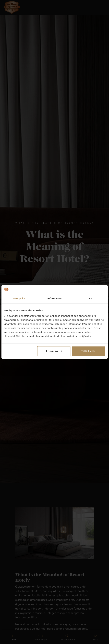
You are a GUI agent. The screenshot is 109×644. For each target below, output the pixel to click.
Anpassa (54, 351)
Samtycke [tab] (19, 299)
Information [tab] (55, 299)
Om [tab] (90, 299)
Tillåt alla (88, 351)
